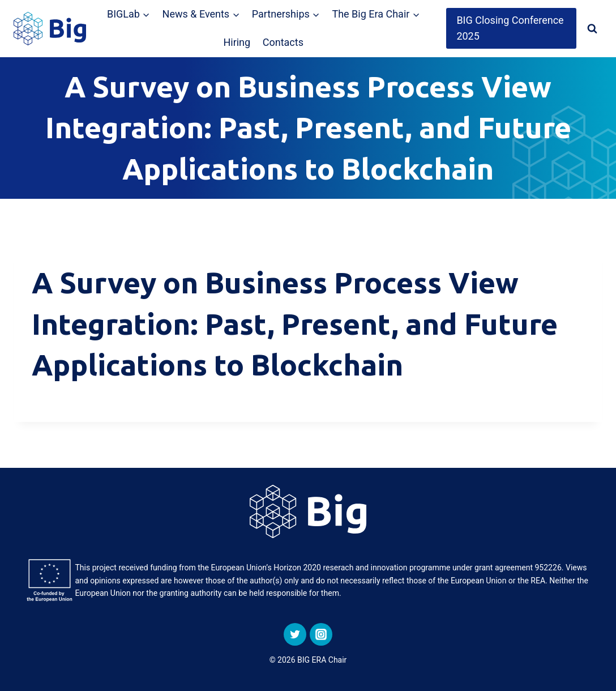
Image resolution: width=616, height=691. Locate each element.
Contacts (283, 42)
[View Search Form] (592, 28)
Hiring (237, 42)
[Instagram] (321, 634)
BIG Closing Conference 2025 (510, 28)
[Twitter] (295, 634)
